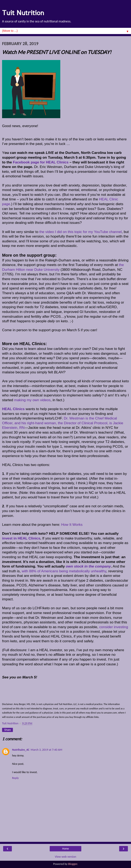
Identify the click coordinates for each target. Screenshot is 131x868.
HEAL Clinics (13, 409)
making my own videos (32, 400)
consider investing (114, 627)
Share (7, 730)
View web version (66, 857)
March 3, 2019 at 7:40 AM (46, 750)
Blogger (73, 864)
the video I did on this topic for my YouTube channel (80, 232)
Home (65, 849)
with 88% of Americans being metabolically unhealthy (64, 571)
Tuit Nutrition (23, 13)
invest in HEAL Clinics (21, 538)
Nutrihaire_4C (21, 750)
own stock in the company (88, 566)
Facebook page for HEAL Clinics (41, 162)
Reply (15, 778)
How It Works (72, 525)
